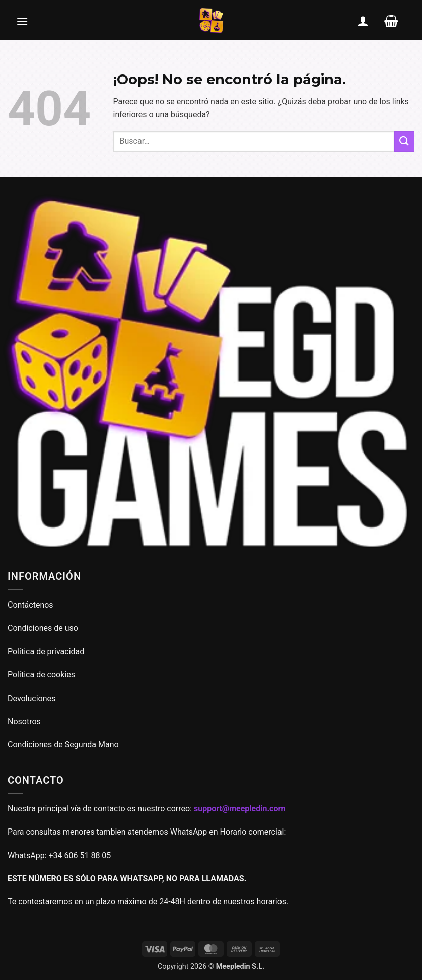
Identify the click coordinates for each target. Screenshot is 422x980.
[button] (22, 21)
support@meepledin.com (239, 809)
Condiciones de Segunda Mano (63, 745)
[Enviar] (404, 141)
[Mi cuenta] (363, 21)
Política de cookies (41, 675)
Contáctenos (31, 605)
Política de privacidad (46, 652)
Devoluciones (31, 698)
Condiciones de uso (43, 628)
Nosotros (24, 722)
